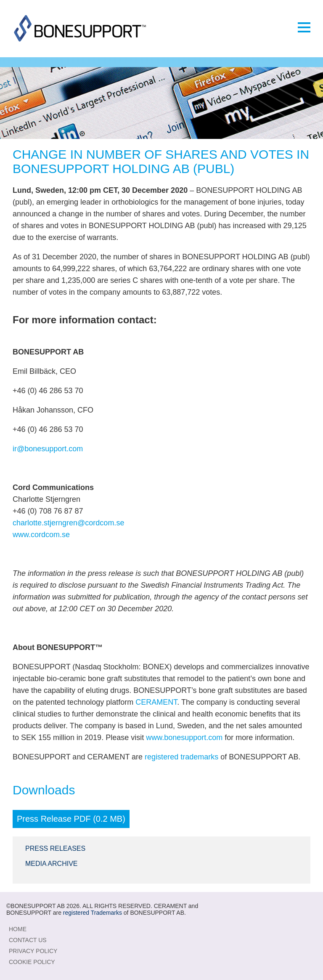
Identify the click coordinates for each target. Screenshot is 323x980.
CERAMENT (156, 702)
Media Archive (51, 864)
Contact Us (28, 940)
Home (18, 929)
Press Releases (55, 848)
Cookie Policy (32, 962)
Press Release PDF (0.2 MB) (71, 819)
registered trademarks (181, 757)
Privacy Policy (33, 951)
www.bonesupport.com (184, 738)
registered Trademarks (93, 913)
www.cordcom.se (41, 535)
